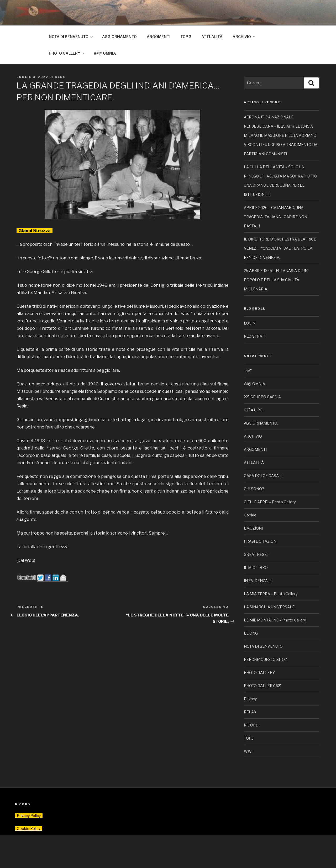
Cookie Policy (29, 828)
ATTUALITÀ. (254, 462)
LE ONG (251, 633)
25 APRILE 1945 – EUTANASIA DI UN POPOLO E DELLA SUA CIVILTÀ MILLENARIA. (276, 280)
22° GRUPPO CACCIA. (263, 397)
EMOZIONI (253, 528)
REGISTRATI (255, 336)
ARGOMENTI (159, 37)
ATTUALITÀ (212, 37)
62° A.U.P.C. (254, 410)
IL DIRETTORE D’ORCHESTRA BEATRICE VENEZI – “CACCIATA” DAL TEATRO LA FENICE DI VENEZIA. (280, 248)
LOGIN (250, 323)
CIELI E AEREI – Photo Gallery (270, 502)
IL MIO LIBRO (256, 568)
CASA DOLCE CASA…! (263, 476)
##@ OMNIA (105, 53)
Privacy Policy (29, 816)
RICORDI (252, 725)
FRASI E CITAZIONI (261, 541)
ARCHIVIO (244, 37)
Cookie (250, 515)
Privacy (250, 699)
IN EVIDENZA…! (258, 581)
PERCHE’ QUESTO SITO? (265, 659)
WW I (249, 751)
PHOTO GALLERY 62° (263, 686)
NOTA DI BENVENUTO (71, 37)
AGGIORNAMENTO (119, 37)
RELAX (250, 712)
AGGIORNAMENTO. (261, 423)
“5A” (248, 371)
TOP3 (249, 738)
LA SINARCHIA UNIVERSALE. (270, 607)
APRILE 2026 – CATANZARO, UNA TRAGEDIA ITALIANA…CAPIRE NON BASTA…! (275, 217)
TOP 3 (186, 37)
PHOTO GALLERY (67, 53)
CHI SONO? (254, 489)
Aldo (61, 77)
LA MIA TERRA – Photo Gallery (271, 594)
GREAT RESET (256, 554)
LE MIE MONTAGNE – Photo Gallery (275, 620)
